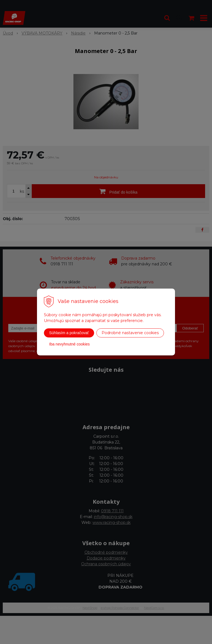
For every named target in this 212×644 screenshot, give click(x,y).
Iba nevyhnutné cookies (69, 344)
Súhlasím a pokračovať (69, 333)
